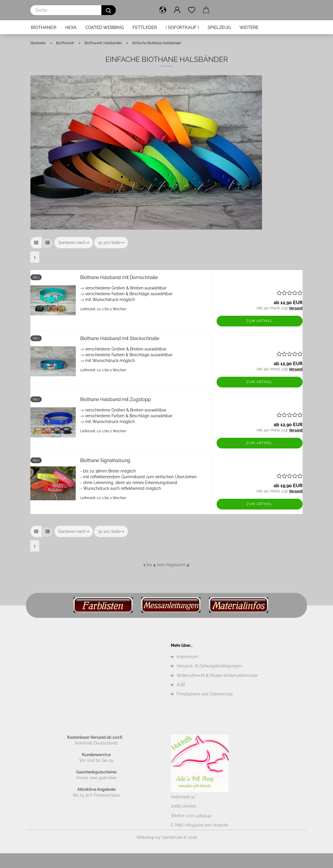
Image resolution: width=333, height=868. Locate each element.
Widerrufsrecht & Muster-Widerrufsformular (217, 675)
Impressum (187, 657)
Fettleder (145, 27)
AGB (181, 685)
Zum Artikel (259, 321)
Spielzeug (219, 27)
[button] (163, 10)
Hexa (71, 27)
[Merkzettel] (192, 10)
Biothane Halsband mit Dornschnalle (119, 277)
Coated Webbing (105, 27)
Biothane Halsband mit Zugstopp (116, 399)
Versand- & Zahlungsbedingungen (209, 666)
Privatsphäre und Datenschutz (205, 694)
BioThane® (44, 27)
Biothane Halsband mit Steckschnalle (120, 338)
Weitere (249, 27)
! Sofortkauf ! (182, 27)
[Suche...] (109, 10)
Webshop (146, 837)
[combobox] (74, 243)
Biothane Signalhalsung (105, 460)
